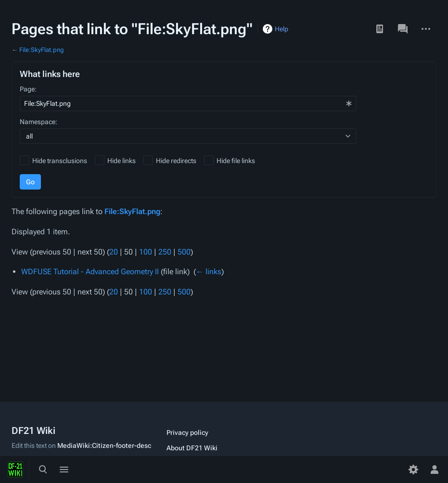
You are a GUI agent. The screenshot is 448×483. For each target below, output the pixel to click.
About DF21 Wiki (192, 448)
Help (282, 29)
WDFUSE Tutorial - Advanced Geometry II (90, 272)
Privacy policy (187, 432)
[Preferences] (413, 470)
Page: (28, 89)
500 (184, 252)
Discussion (403, 29)
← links (209, 272)
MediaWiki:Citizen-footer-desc (104, 445)
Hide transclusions (60, 161)
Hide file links (236, 161)
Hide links (122, 161)
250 (165, 252)
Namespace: (38, 122)
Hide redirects (176, 161)
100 (146, 252)
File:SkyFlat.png (42, 50)
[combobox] (188, 103)
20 (114, 252)
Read (380, 29)
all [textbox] (29, 136)
